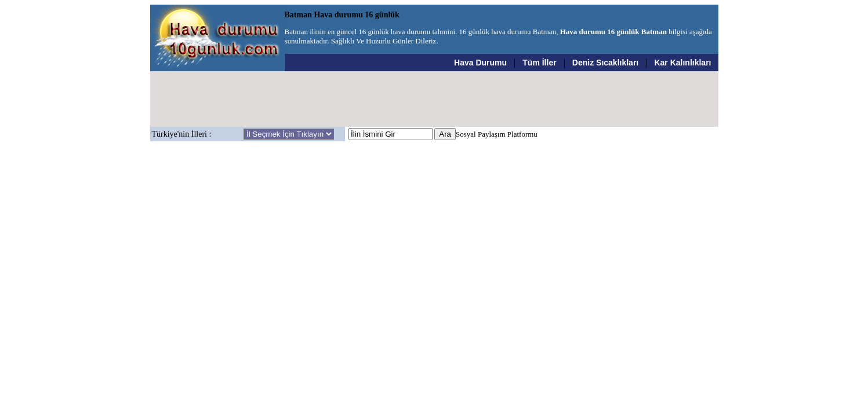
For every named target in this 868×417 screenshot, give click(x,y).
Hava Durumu (480, 63)
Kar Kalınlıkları (682, 63)
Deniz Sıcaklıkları (605, 63)
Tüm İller (539, 63)
